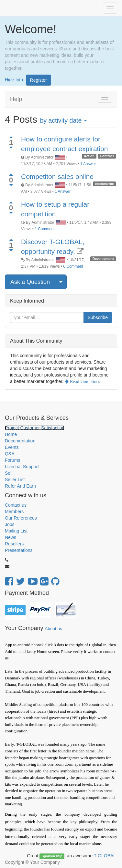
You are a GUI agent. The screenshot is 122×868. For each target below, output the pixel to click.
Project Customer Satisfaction (35, 428)
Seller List (15, 480)
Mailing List (16, 531)
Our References (21, 518)
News (11, 537)
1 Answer (88, 164)
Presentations (19, 550)
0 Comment (73, 266)
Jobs (10, 524)
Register (39, 80)
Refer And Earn (20, 486)
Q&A (10, 454)
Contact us (16, 505)
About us (53, 629)
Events (12, 447)
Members (14, 512)
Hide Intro (15, 79)
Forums (12, 460)
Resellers (14, 544)
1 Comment (44, 229)
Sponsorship (52, 856)
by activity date (63, 120)
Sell (9, 473)
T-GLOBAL (105, 856)
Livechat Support (22, 467)
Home (11, 434)
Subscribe (98, 317)
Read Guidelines (84, 381)
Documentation (20, 441)
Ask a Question (30, 282)
